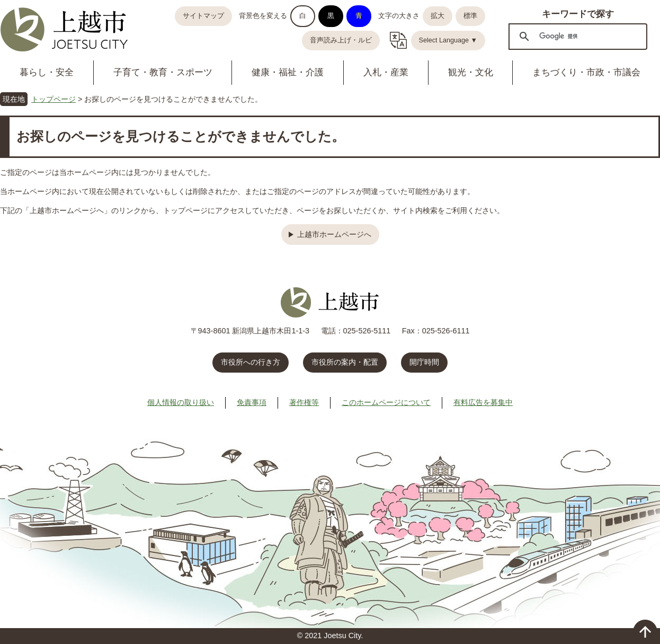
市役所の (345, 362)
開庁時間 (424, 362)
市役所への (251, 362)
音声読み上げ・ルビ (341, 40)
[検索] (576, 36)
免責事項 (252, 402)
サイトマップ (203, 16)
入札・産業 (386, 72)
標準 (470, 16)
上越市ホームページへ (334, 234)
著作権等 (304, 402)
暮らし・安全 (47, 72)
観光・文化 (471, 72)
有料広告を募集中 (483, 402)
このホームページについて (386, 402)
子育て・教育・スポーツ (163, 72)
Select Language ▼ (448, 40)
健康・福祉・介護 (288, 72)
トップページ (53, 99)
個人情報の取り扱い (181, 402)
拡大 (438, 16)
